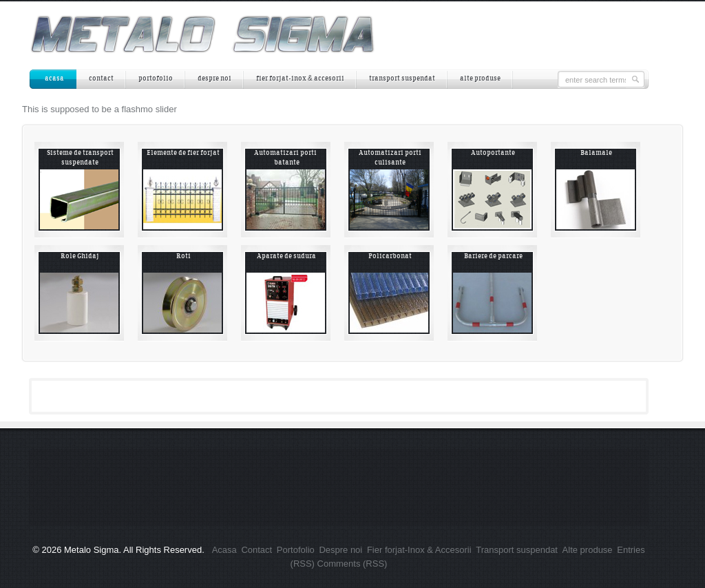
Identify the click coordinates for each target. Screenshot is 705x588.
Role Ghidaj (80, 256)
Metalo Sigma (91, 550)
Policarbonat (390, 256)
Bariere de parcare (493, 256)
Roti (183, 256)
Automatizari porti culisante (390, 158)
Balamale (596, 153)
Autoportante (493, 153)
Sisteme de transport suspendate (80, 158)
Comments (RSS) (352, 564)
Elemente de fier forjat (183, 153)
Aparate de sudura (286, 256)
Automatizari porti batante (287, 158)
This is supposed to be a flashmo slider (99, 109)
